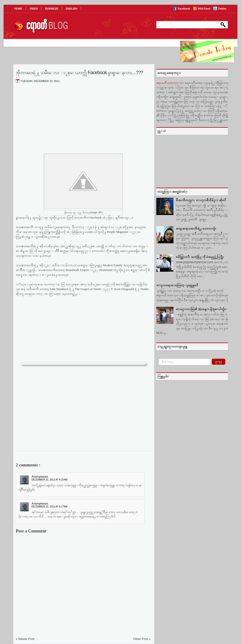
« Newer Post (25, 639)
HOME (18, 9)
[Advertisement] (83, 122)
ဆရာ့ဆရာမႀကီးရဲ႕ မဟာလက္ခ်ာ (196, 228)
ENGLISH (71, 9)
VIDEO (34, 9)
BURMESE (52, 9)
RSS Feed (204, 9)
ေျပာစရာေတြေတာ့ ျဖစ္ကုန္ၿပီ (177, 285)
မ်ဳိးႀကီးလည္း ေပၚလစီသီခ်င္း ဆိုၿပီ (201, 200)
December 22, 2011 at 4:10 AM (50, 480)
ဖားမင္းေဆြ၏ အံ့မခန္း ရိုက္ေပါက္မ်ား (201, 309)
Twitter (222, 9)
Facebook (184, 9)
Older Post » (142, 639)
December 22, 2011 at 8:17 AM (50, 507)
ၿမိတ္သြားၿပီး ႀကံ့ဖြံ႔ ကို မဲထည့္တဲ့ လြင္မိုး (200, 257)
